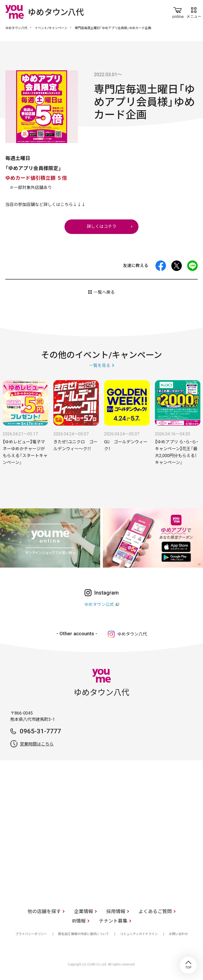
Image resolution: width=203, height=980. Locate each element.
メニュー (194, 12)
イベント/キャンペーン (51, 28)
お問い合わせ (178, 934)
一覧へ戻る (104, 292)
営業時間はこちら (37, 744)
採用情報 (116, 911)
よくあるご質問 (155, 911)
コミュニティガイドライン (139, 934)
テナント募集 (113, 921)
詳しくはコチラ (101, 226)
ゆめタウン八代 (16, 28)
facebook (161, 266)
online (178, 12)
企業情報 (84, 911)
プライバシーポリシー (31, 934)
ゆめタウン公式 (99, 604)
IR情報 (79, 921)
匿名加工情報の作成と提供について (84, 934)
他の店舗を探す (44, 911)
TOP (188, 965)
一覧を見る (100, 365)
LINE (192, 266)
